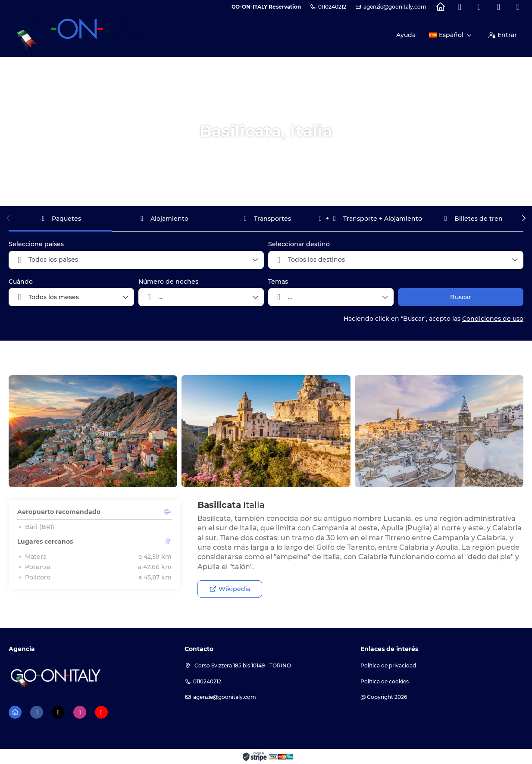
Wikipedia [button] (230, 589)
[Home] (440, 7)
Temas (278, 282)
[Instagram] (499, 7)
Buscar (461, 297)
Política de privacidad (388, 665)
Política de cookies (385, 681)
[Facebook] (460, 7)
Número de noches (168, 282)
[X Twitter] (479, 7)
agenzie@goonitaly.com (395, 7)
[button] (9, 218)
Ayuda (406, 35)
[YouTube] (518, 7)
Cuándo (21, 282)
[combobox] (136, 260)
